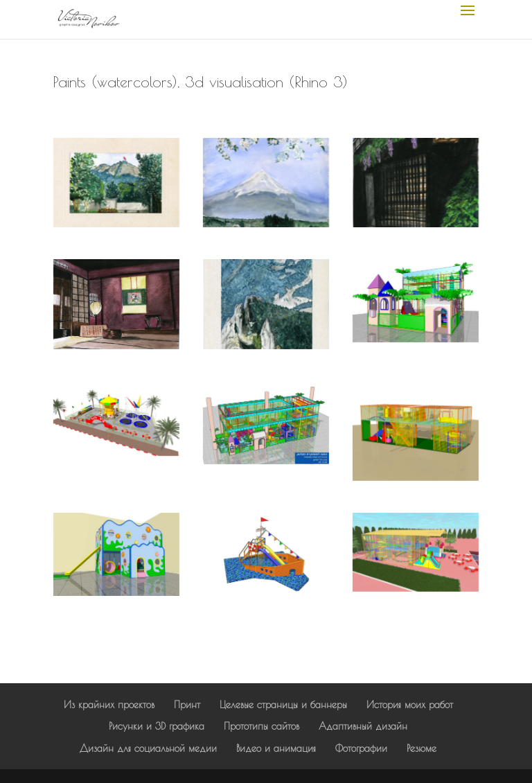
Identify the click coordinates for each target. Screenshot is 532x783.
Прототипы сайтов (261, 726)
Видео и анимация (276, 748)
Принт (187, 705)
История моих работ (410, 705)
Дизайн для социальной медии (148, 748)
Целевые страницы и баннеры (283, 705)
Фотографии (361, 748)
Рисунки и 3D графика (157, 726)
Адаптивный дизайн (363, 726)
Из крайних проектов (109, 705)
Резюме (422, 748)
